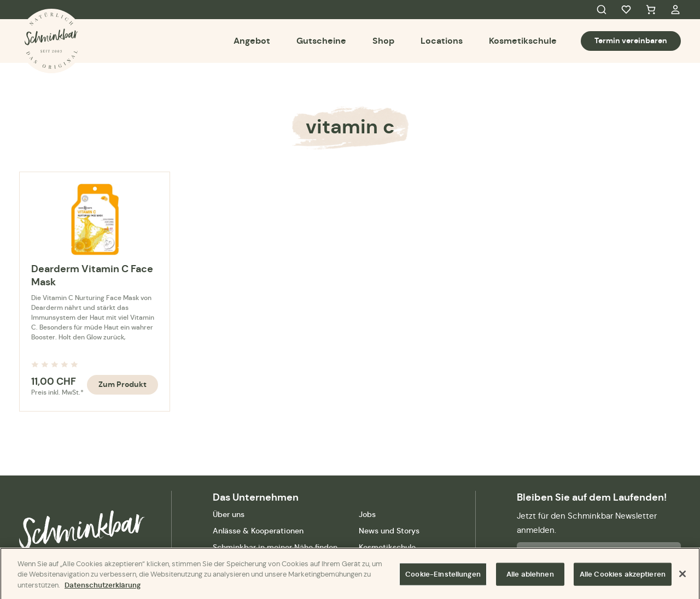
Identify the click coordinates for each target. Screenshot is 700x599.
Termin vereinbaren (631, 40)
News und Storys (389, 531)
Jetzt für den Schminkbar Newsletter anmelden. (587, 523)
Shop (383, 41)
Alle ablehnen (530, 577)
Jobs (367, 514)
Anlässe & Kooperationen (258, 531)
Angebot (252, 41)
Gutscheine (321, 41)
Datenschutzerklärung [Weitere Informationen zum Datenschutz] (103, 588)
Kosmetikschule (523, 41)
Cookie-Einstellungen (443, 577)
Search (602, 10)
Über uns (229, 514)
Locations (442, 41)
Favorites (626, 10)
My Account (675, 10)
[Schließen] (682, 577)
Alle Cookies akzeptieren (623, 577)
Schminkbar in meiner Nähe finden (275, 547)
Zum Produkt (122, 384)
